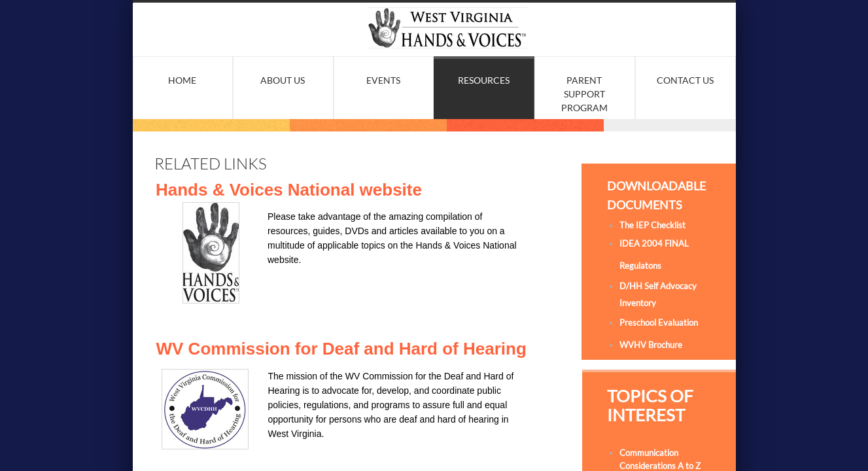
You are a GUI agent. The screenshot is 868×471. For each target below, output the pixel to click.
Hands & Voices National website (289, 190)
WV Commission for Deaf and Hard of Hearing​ (341, 349)
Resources (484, 80)
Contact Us (685, 80)
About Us (283, 80)
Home (182, 80)
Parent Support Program (584, 94)
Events (383, 80)
